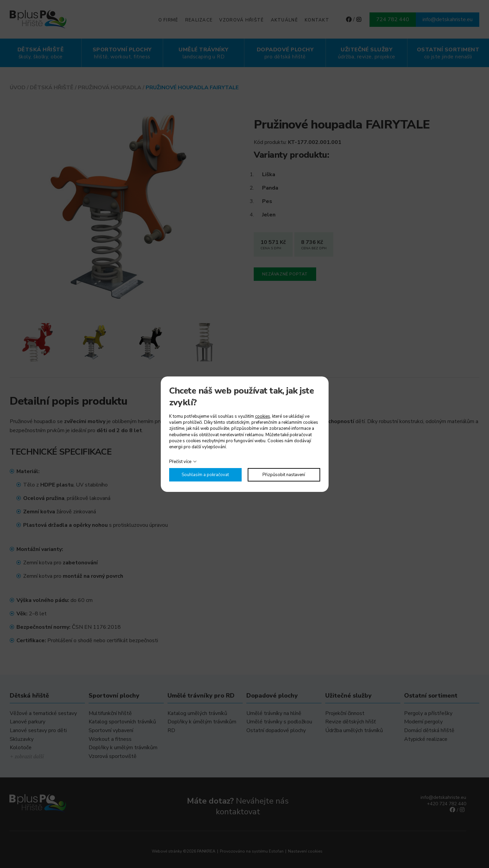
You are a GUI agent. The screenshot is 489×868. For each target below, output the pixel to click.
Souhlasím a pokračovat (205, 475)
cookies (263, 416)
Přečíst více (180, 462)
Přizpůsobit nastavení (284, 475)
